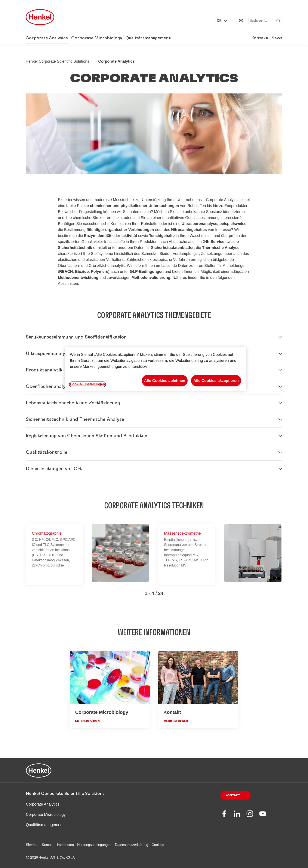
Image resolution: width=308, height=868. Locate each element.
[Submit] (278, 21)
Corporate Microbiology (97, 38)
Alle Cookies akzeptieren (216, 381)
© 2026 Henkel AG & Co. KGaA (50, 858)
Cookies (158, 845)
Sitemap (32, 845)
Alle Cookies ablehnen (165, 381)
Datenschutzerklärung (132, 845)
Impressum (65, 845)
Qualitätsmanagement (148, 38)
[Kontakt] (241, 21)
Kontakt (260, 38)
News (277, 38)
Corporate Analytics (47, 38)
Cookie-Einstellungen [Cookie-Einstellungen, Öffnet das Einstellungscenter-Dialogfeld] (87, 384)
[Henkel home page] (57, 61)
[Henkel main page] (40, 17)
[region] (155, 369)
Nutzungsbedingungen (94, 845)
